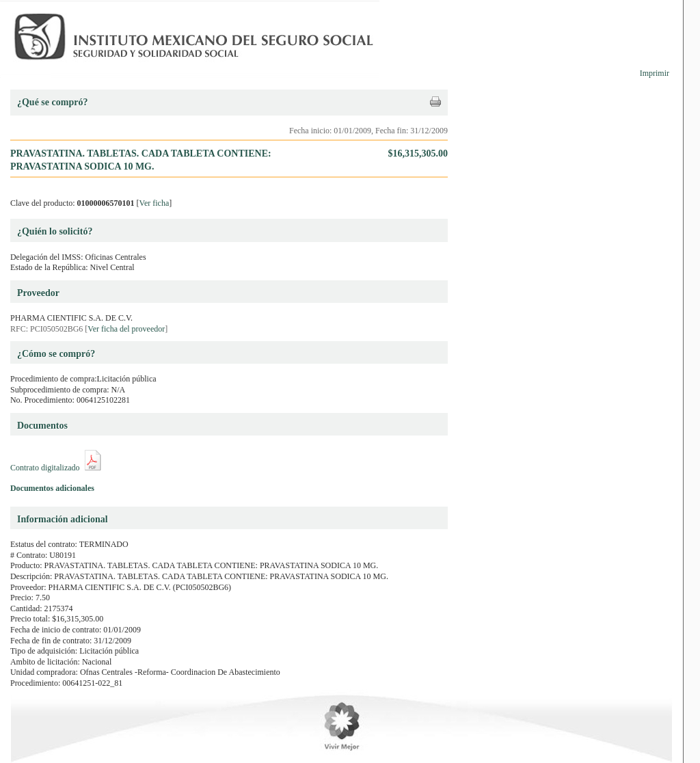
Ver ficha (154, 203)
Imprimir (655, 73)
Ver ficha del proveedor (126, 329)
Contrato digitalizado (45, 468)
